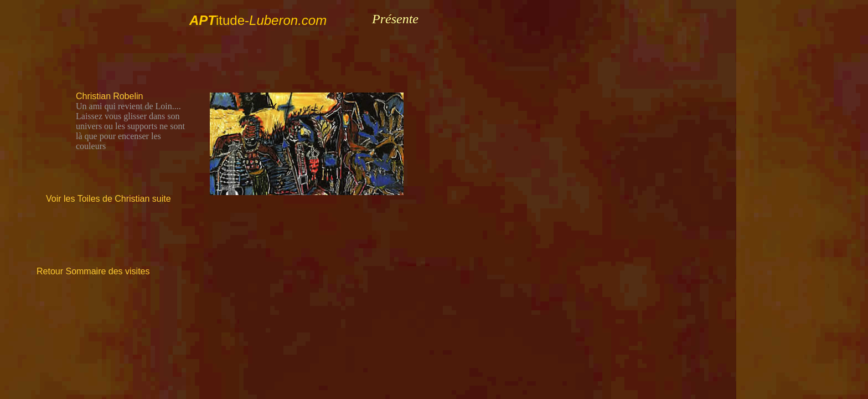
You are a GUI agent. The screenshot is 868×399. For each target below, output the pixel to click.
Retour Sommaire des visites (93, 271)
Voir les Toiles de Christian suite (108, 199)
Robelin (128, 96)
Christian (93, 96)
